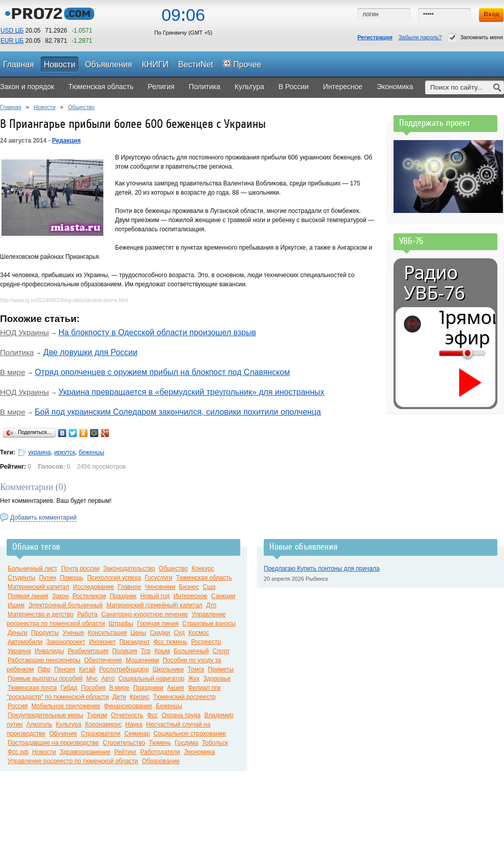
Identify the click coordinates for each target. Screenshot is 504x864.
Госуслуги (158, 578)
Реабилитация (88, 651)
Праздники (148, 688)
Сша (209, 587)
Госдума (186, 743)
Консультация (107, 633)
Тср (146, 651)
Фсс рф (18, 752)
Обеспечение (103, 660)
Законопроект (66, 642)
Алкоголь (39, 724)
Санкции (223, 596)
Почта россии (80, 569)
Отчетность (127, 715)
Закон (60, 596)
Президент (134, 642)
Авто (108, 679)
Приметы (221, 669)
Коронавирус (103, 724)
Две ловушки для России (90, 352)
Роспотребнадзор (124, 669)
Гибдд (69, 688)
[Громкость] (445, 353)
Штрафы (121, 624)
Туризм (97, 715)
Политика (17, 352)
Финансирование (128, 706)
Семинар (137, 734)
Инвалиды (49, 651)
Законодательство (129, 569)
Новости (45, 107)
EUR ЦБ (12, 41)
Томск (196, 669)
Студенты (21, 578)
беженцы (91, 452)
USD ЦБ (12, 31)
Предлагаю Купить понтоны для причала (322, 569)
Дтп (211, 605)
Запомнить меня (475, 37)
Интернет (102, 642)
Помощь (71, 578)
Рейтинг (125, 752)
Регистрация (375, 37)
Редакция (66, 141)
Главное (129, 587)
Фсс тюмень (171, 642)
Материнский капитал (38, 587)
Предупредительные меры (45, 715)
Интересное (191, 596)
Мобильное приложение (66, 706)
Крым (162, 651)
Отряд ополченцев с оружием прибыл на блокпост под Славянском (162, 372)
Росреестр (206, 642)
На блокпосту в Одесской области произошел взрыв (157, 332)
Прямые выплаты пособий (45, 679)
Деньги (18, 633)
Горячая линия (158, 624)
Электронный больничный (66, 605)
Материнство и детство (40, 614)
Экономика (199, 752)
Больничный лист (33, 569)
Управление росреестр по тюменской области (73, 761)
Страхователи (101, 734)
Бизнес (189, 587)
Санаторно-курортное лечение (145, 614)
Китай (87, 669)
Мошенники (142, 660)
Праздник (123, 596)
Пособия (93, 688)
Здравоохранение (85, 752)
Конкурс (203, 569)
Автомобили (25, 642)
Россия (18, 706)
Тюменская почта (32, 688)
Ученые (73, 633)
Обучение (63, 734)
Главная (11, 107)
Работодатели (160, 752)
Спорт (221, 651)
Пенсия (64, 669)
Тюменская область (204, 578)
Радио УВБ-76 (434, 283)
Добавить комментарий (43, 518)
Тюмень (160, 743)
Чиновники (160, 587)
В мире (13, 372)
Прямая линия (28, 596)
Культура (69, 724)
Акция (175, 688)
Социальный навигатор (151, 679)
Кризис (140, 697)
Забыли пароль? (420, 37)
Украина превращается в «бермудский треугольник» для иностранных (191, 392)
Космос (199, 633)
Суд (179, 633)
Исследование (93, 587)
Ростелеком (89, 596)
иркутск (64, 452)
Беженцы (169, 706)
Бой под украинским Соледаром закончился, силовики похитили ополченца (178, 412)
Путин (48, 578)
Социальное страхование (190, 734)
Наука (134, 724)
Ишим (16, 605)
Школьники (168, 669)
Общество (81, 107)
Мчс (92, 679)
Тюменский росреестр (185, 697)
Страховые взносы (209, 624)
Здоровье (217, 679)
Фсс (152, 715)
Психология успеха (114, 578)
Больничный (191, 651)
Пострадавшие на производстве (53, 743)
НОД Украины (24, 332)
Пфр (44, 669)
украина (39, 452)
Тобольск (215, 743)
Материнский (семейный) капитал (155, 605)
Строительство (124, 743)
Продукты (45, 633)
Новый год (155, 596)
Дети (119, 697)
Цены (138, 633)
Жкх (194, 679)
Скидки (160, 633)
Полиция (124, 651)
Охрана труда (181, 715)
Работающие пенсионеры (44, 660)
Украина (19, 651)
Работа (88, 614)
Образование (161, 761)
